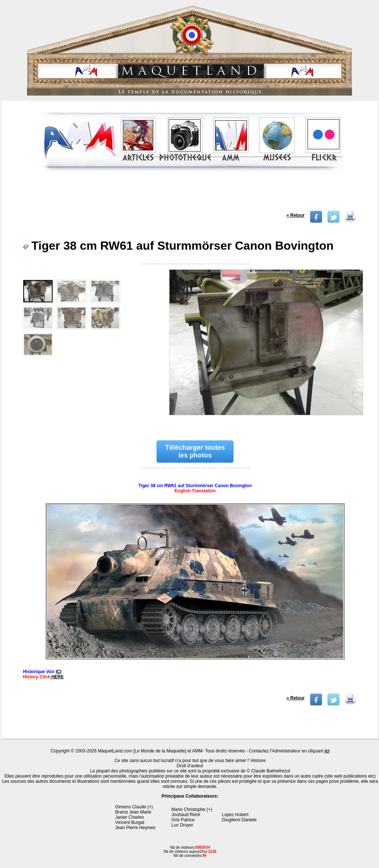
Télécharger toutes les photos (195, 451)
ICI (58, 672)
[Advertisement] (191, 194)
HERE (57, 677)
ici (327, 751)
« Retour (296, 215)
